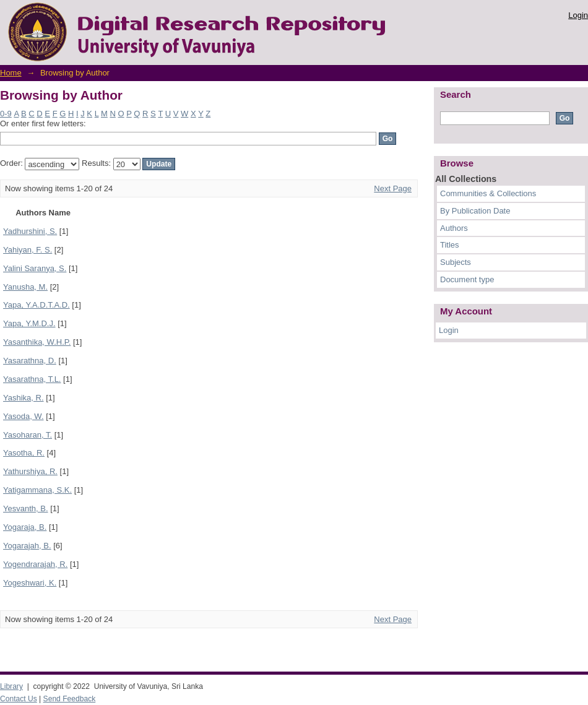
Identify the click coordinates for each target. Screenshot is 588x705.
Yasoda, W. (24, 416)
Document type (467, 279)
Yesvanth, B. (26, 508)
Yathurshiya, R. (30, 471)
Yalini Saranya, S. (35, 268)
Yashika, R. (24, 398)
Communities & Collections (488, 193)
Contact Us (19, 699)
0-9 (6, 114)
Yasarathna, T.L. (32, 379)
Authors (454, 228)
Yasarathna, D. (30, 361)
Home (11, 73)
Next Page (393, 188)
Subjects (456, 262)
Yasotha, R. (24, 453)
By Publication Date (475, 211)
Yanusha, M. (25, 287)
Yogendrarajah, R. (35, 564)
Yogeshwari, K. (30, 583)
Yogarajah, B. (27, 546)
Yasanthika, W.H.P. (37, 342)
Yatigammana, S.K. (37, 490)
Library (11, 686)
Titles (450, 245)
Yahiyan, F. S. (28, 250)
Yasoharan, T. (28, 435)
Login (578, 15)
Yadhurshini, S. (30, 231)
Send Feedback (70, 699)
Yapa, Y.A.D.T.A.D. (37, 305)
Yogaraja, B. (25, 527)
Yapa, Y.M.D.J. (29, 323)
